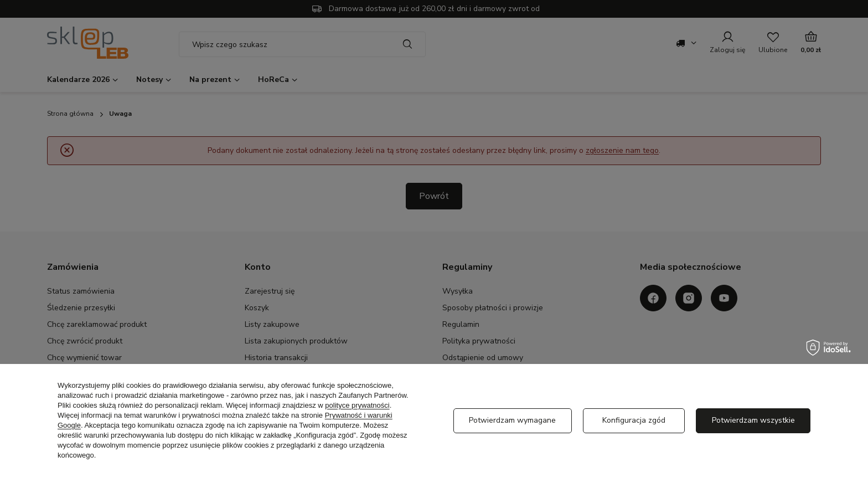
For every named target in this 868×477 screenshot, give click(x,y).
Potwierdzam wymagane (512, 420)
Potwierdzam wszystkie (753, 420)
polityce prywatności (357, 405)
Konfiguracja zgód (634, 420)
